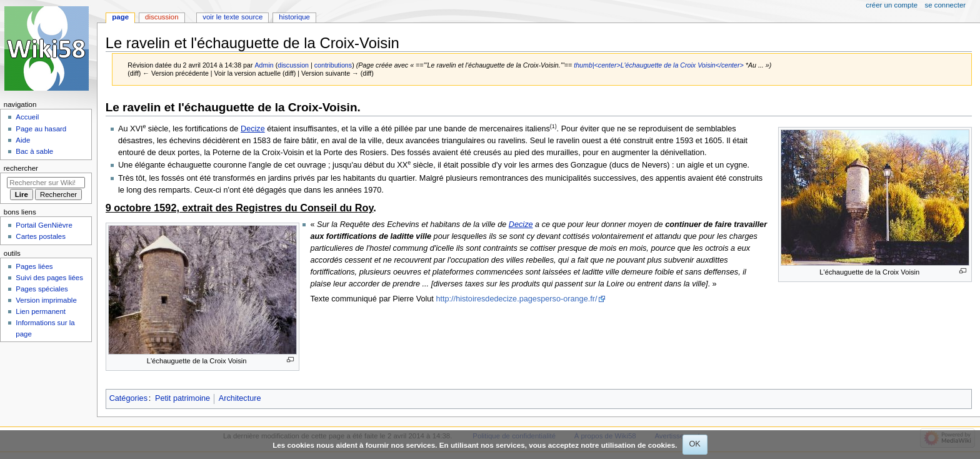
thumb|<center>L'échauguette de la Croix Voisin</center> (659, 65)
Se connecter (946, 5)
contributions (333, 65)
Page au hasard (41, 129)
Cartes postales (41, 236)
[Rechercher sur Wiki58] (46, 183)
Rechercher (21, 168)
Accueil (27, 117)
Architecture (240, 398)
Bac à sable (34, 151)
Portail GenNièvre (44, 225)
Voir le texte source (232, 17)
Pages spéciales (42, 289)
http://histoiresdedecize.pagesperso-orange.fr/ (516, 299)
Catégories (128, 398)
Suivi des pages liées (49, 278)
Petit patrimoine (182, 398)
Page (120, 17)
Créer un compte (892, 5)
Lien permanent (41, 311)
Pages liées (34, 266)
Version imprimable (46, 300)
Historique (294, 17)
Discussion (162, 17)
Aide (23, 140)
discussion (293, 65)
